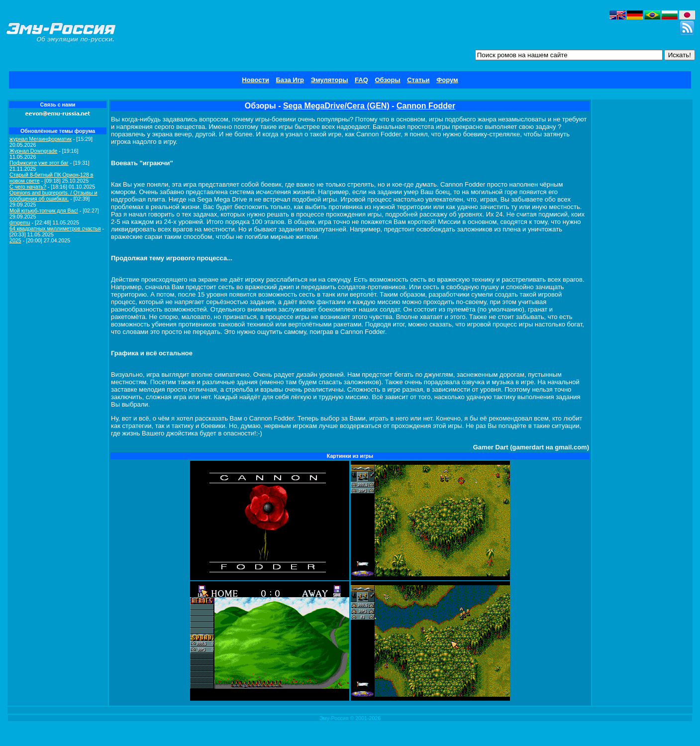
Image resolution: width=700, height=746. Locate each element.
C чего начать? (28, 187)
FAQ (361, 80)
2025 (15, 240)
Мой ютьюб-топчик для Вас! (44, 211)
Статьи (418, 80)
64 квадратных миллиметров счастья (55, 228)
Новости (255, 80)
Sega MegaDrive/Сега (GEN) (336, 106)
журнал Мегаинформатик (41, 139)
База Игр (290, 80)
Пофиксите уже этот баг (39, 163)
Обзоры (387, 80)
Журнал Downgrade (33, 151)
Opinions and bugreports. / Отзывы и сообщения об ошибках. (53, 196)
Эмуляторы (330, 80)
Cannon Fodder (426, 106)
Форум (447, 80)
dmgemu (20, 222)
